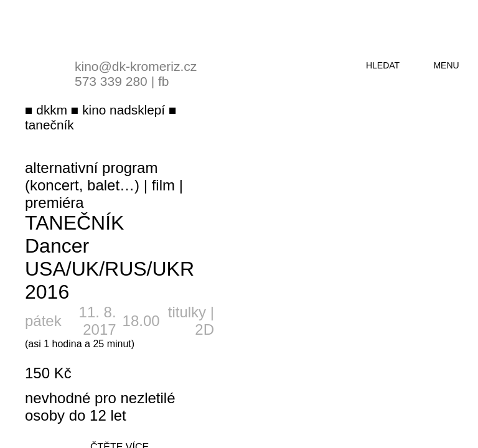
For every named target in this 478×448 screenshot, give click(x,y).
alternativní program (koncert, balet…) (91, 176)
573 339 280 (111, 81)
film (163, 185)
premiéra (54, 203)
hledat (383, 65)
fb (164, 81)
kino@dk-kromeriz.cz (136, 66)
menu (446, 65)
